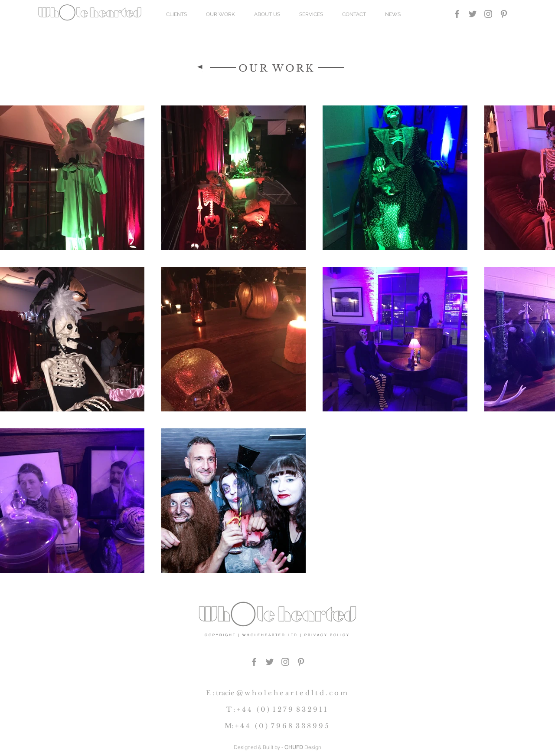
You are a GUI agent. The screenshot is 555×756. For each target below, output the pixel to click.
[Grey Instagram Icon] (488, 14)
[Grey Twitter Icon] (473, 14)
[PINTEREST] (301, 662)
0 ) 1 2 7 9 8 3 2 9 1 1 (294, 709)
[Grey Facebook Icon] (457, 14)
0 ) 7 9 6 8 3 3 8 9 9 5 (294, 726)
